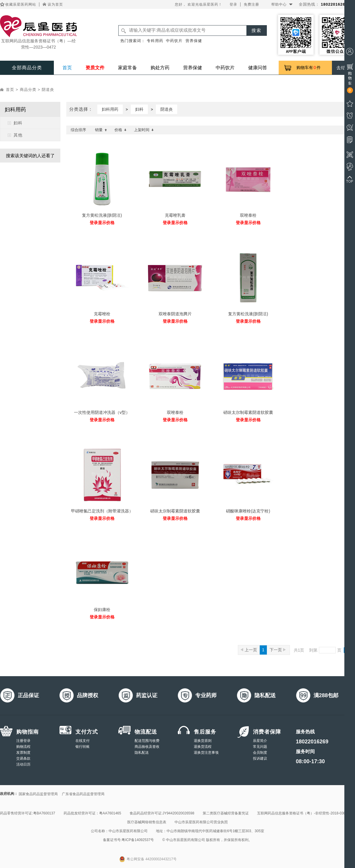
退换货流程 (203, 747)
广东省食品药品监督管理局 (83, 794)
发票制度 (23, 753)
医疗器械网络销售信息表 (147, 822)
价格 (121, 130)
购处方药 (160, 68)
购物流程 (23, 747)
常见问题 (260, 747)
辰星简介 (260, 741)
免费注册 (251, 4)
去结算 (343, 68)
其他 (18, 135)
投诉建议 (260, 758)
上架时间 (144, 130)
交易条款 (23, 758)
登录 (233, 4)
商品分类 (28, 90)
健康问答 (258, 68)
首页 (67, 68)
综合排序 (78, 130)
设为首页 (55, 4)
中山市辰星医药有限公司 (128, 831)
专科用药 (155, 41)
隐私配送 (142, 753)
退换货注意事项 (206, 753)
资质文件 (95, 68)
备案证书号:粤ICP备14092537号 (129, 840)
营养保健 (194, 41)
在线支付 (83, 741)
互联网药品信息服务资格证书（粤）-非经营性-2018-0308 (302, 813)
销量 (101, 130)
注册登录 (23, 741)
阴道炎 (48, 90)
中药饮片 (174, 41)
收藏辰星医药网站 (21, 4)
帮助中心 (279, 4)
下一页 (278, 650)
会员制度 (260, 753)
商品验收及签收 (147, 747)
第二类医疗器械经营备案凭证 (226, 813)
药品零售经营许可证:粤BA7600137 (28, 813)
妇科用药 (110, 109)
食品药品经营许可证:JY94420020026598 (162, 813)
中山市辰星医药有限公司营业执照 (201, 822)
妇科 (18, 123)
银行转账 (83, 747)
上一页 (249, 650)
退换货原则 (203, 741)
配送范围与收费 (147, 741)
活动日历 (23, 764)
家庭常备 (128, 68)
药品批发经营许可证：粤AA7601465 (92, 813)
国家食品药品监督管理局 (38, 794)
